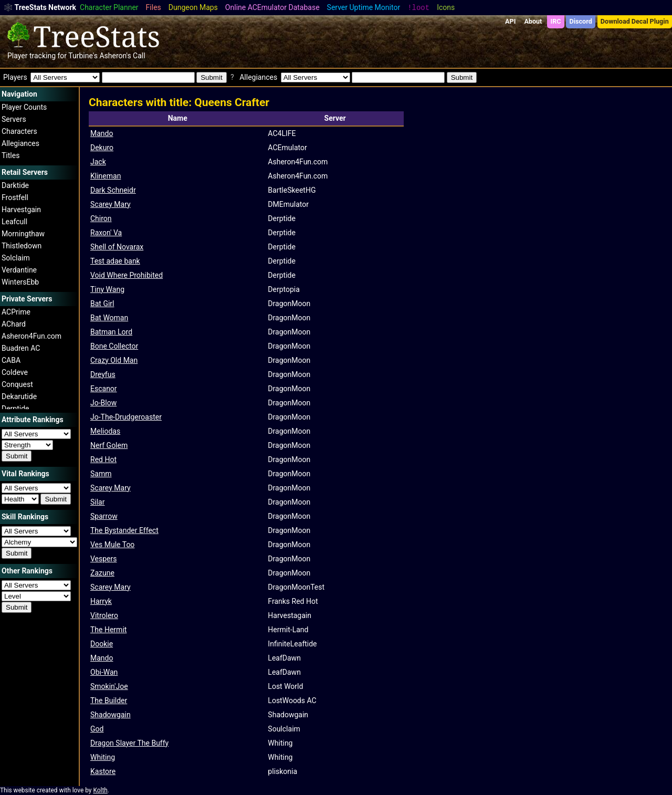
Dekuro (102, 148)
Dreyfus (103, 374)
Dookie (102, 644)
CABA (11, 360)
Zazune (102, 573)
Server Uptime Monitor (364, 7)
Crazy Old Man (114, 360)
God (97, 729)
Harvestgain (21, 210)
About (533, 21)
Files (154, 7)
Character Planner (109, 7)
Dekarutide (19, 396)
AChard (14, 324)
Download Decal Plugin (635, 21)
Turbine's (83, 56)
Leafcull (14, 222)
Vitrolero (104, 615)
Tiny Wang (107, 289)
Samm (101, 474)
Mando (102, 133)
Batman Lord (111, 332)
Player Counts (24, 107)
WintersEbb (20, 282)
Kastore (103, 771)
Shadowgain (111, 715)
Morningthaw (23, 234)
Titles (10, 155)
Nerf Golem (109, 445)
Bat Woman (109, 318)
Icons (446, 7)
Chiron (101, 218)
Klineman (106, 176)
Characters (19, 131)
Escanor (104, 389)
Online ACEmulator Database (272, 7)
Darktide (15, 185)
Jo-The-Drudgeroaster (126, 417)
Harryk (101, 601)
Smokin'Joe (109, 686)
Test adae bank (115, 261)
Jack (98, 162)
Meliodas (105, 431)
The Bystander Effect (124, 530)
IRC (555, 21)
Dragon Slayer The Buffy (129, 743)
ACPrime (16, 312)
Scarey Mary (111, 204)
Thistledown (22, 246)
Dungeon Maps (193, 7)
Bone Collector (114, 346)
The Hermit (108, 630)
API (510, 21)
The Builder (109, 700)
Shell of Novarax (117, 247)
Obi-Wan (104, 672)
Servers (14, 119)
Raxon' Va (106, 233)
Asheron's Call (122, 56)
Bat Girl (102, 304)
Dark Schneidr (113, 190)
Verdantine (19, 270)
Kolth (100, 790)
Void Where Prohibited (127, 275)
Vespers (104, 559)
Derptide (15, 409)
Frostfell (15, 197)
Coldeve (15, 372)
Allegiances (20, 143)
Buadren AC (21, 348)
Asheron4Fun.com (31, 336)
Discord (581, 21)
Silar (97, 502)
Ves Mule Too (112, 545)
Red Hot (103, 459)
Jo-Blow (103, 403)
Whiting (103, 757)
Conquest (17, 384)
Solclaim (16, 258)
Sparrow (104, 516)
